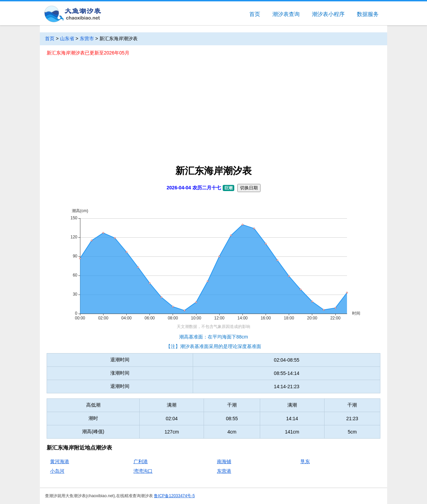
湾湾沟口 (143, 471)
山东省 (67, 38)
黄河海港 (60, 461)
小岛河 (57, 471)
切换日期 (249, 188)
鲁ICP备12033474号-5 (174, 496)
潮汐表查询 (286, 14)
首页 (255, 14)
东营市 (87, 38)
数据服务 (368, 14)
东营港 (224, 471)
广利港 (141, 461)
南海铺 (224, 461)
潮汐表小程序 (328, 14)
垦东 (305, 461)
